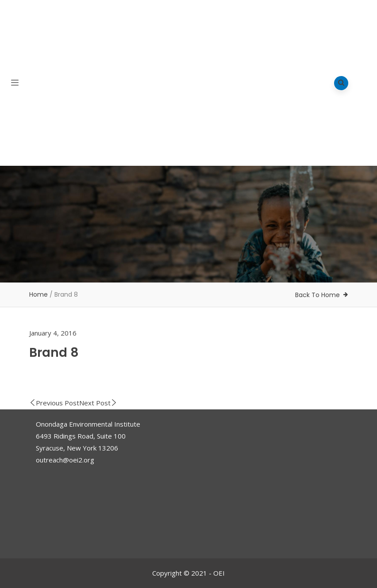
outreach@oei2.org (65, 460)
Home (38, 294)
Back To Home (317, 295)
